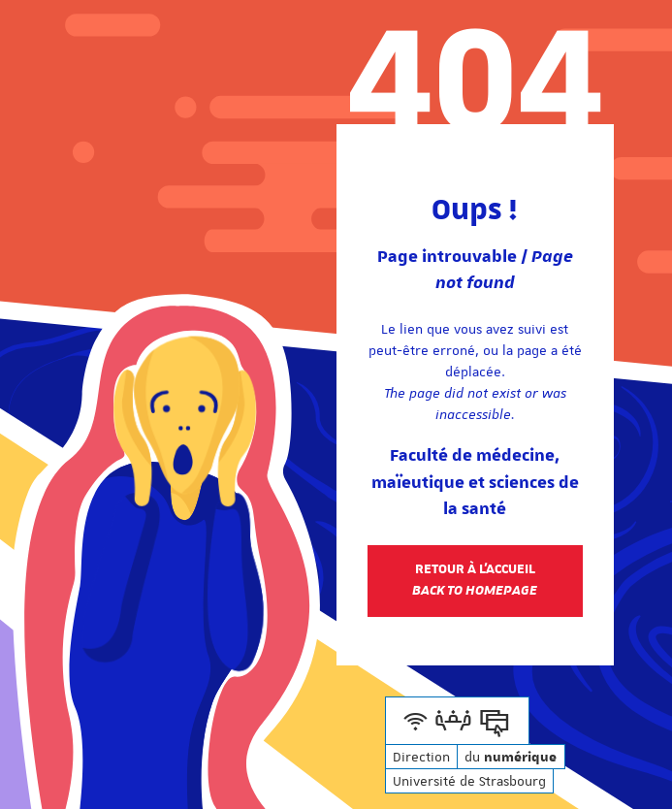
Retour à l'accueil (475, 580)
